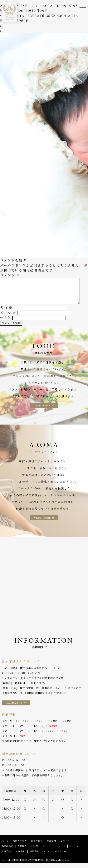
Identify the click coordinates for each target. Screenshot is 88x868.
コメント (10, 275)
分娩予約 (6, 856)
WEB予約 (20, 856)
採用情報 (34, 856)
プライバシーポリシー (55, 856)
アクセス (74, 851)
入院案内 (22, 851)
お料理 (35, 851)
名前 (6, 313)
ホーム (5, 846)
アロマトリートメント (54, 851)
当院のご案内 (20, 846)
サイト (6, 323)
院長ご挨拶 (37, 846)
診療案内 (52, 846)
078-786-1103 (17, 678)
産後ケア (65, 846)
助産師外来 (7, 851)
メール (8, 318)
